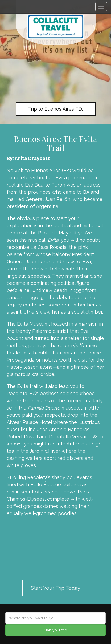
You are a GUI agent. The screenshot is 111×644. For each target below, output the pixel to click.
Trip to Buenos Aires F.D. (55, 109)
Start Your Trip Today (55, 588)
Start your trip (55, 630)
